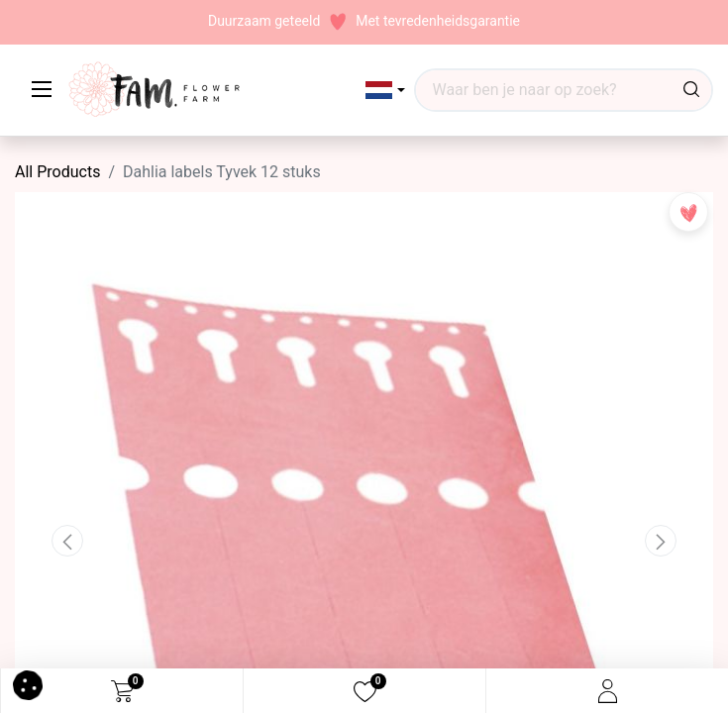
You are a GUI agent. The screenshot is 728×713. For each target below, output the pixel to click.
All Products (57, 172)
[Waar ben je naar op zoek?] (691, 90)
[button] (386, 90)
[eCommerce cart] (122, 691)
